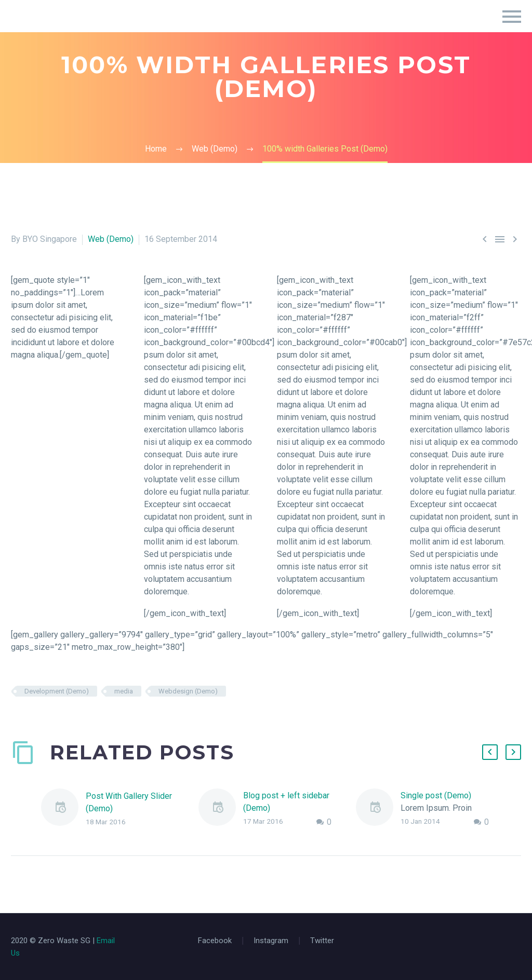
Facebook (215, 941)
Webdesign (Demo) (188, 691)
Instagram (271, 941)
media (124, 691)
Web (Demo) (111, 239)
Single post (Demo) (436, 795)
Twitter (322, 941)
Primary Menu (512, 17)
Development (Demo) (57, 691)
